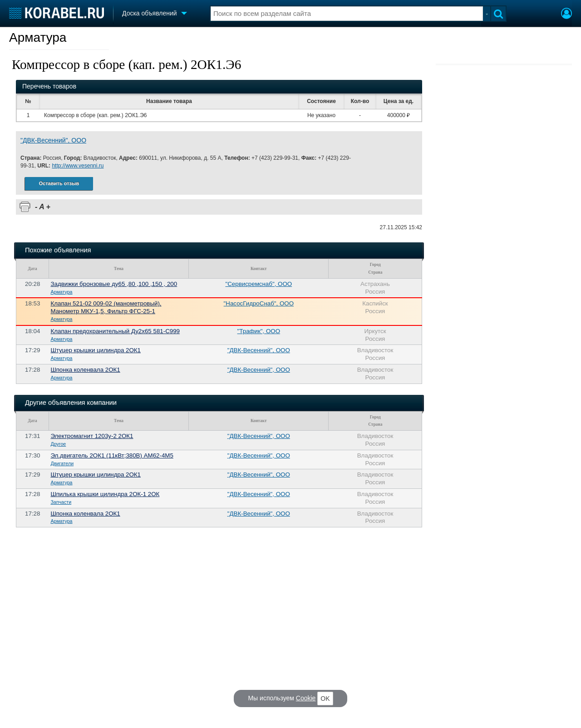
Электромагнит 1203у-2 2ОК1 (92, 436)
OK (325, 698)
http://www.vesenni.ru (78, 166)
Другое (58, 444)
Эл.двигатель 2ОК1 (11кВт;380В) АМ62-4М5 (112, 455)
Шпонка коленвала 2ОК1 (85, 370)
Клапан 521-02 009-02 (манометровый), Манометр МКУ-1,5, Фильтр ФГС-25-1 (106, 307)
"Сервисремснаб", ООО (258, 284)
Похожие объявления (58, 250)
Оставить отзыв (59, 183)
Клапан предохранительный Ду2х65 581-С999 (115, 331)
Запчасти (61, 502)
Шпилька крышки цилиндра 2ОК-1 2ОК (105, 494)
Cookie (306, 698)
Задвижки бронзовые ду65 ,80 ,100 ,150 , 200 (114, 284)
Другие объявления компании (71, 403)
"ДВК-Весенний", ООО (53, 140)
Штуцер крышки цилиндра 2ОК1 (96, 350)
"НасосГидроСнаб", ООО (259, 303)
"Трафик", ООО (259, 331)
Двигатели (62, 463)
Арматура (38, 37)
